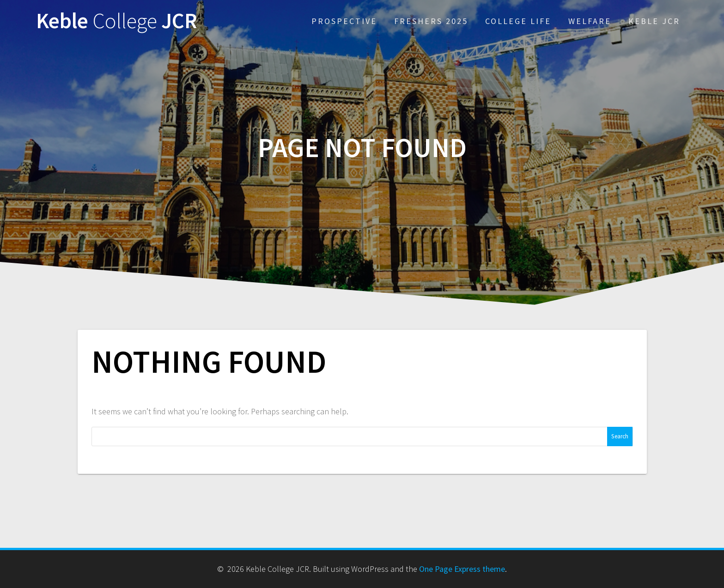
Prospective (344, 21)
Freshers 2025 (431, 21)
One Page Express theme (462, 569)
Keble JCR (117, 21)
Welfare (590, 21)
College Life (518, 21)
